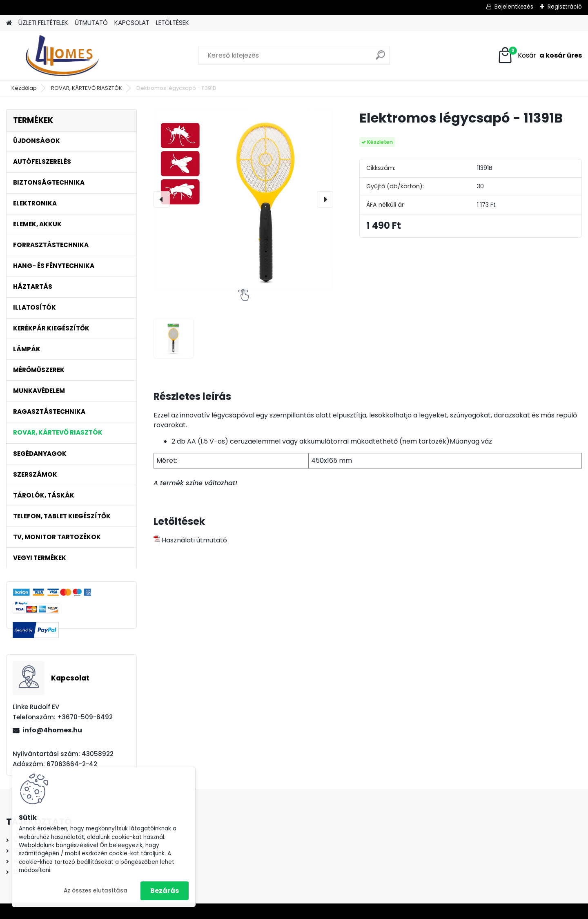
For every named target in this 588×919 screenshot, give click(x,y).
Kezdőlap (24, 88)
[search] (380, 58)
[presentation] (162, 199)
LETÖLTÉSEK (173, 23)
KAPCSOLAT (132, 23)
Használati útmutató (190, 540)
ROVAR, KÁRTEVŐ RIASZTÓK (87, 88)
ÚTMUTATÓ (91, 23)
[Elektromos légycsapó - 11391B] (243, 199)
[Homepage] (9, 23)
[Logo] (62, 56)
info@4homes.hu (52, 730)
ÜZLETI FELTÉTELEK (43, 23)
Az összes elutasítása (96, 891)
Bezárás (165, 891)
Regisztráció (565, 7)
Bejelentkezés (514, 7)
